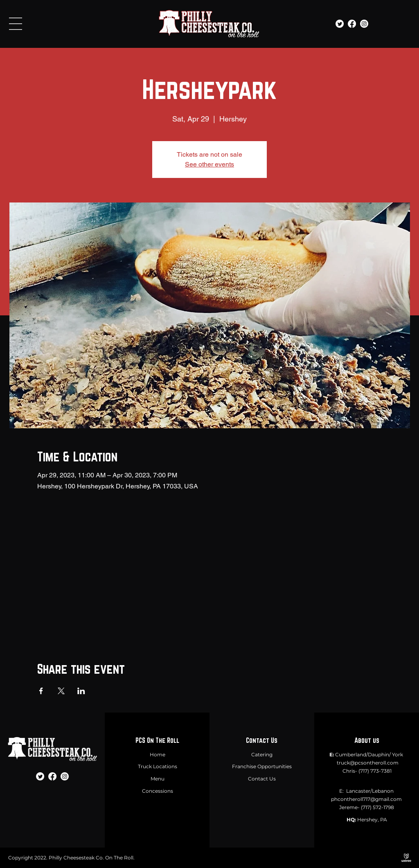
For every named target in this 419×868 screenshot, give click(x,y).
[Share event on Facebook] (41, 691)
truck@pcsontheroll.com (368, 763)
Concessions (158, 791)
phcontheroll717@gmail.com (366, 799)
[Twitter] (340, 24)
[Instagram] (364, 24)
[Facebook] (352, 24)
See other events (209, 164)
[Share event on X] (61, 691)
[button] (16, 24)
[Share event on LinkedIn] (81, 691)
